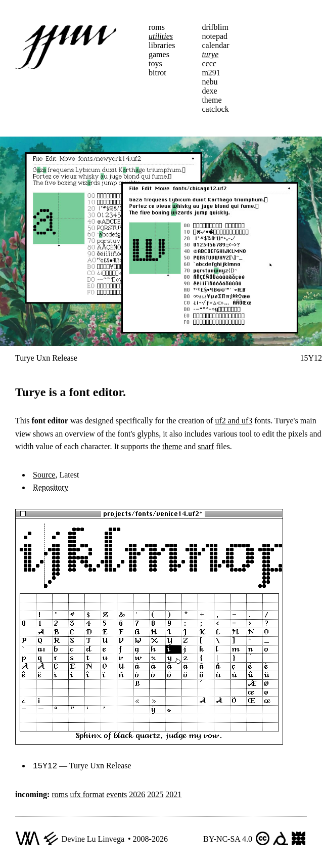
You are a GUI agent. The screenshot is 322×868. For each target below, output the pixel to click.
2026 (137, 793)
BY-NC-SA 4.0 (228, 838)
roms (157, 27)
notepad (215, 36)
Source (44, 475)
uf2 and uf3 (234, 421)
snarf (206, 446)
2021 (173, 793)
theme (212, 100)
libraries (162, 45)
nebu (210, 82)
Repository (51, 487)
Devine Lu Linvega (93, 838)
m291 (211, 73)
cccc (209, 63)
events (117, 793)
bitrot (157, 73)
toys (155, 63)
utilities (161, 36)
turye (210, 54)
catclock (215, 109)
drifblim (215, 27)
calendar (215, 45)
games (159, 54)
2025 (155, 793)
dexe (209, 91)
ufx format (87, 793)
